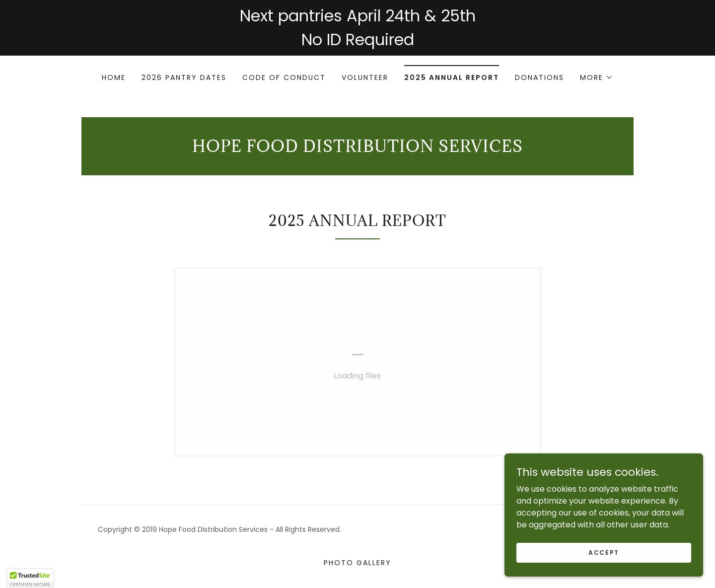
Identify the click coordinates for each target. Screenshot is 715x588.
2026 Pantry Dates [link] (184, 77)
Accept (604, 552)
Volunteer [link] (365, 77)
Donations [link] (539, 77)
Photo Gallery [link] (357, 563)
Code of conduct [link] (284, 77)
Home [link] (114, 77)
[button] (597, 77)
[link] (357, 149)
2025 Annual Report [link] (452, 77)
